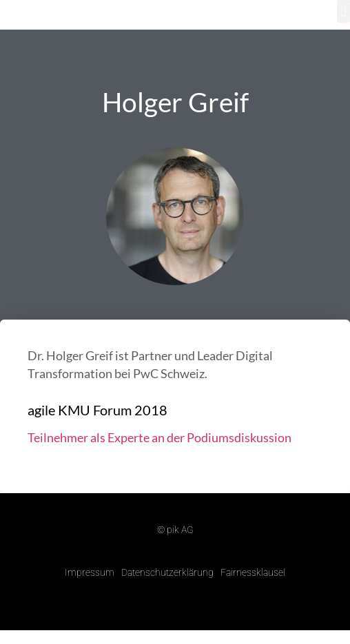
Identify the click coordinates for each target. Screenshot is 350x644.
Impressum (90, 572)
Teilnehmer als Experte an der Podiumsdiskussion (159, 438)
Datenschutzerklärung (167, 572)
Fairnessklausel (253, 572)
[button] (343, 11)
